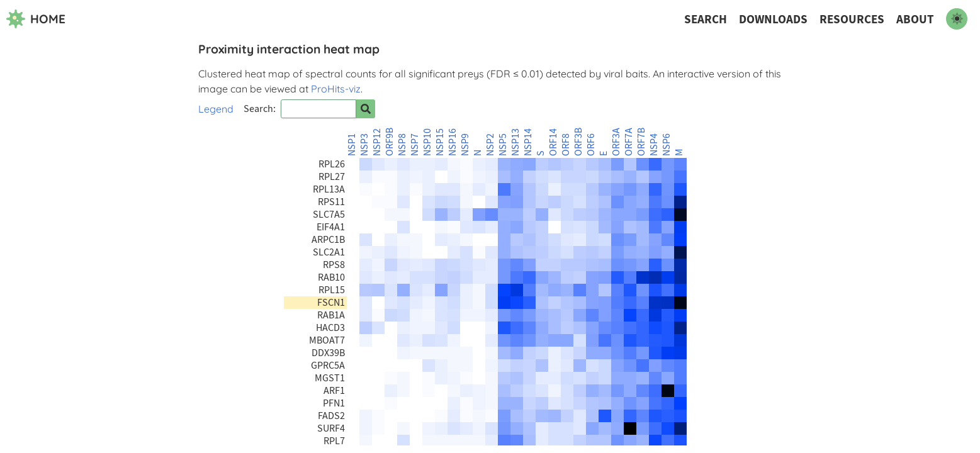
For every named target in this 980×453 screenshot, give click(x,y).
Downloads (773, 19)
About (915, 19)
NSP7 (415, 145)
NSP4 (654, 145)
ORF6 (591, 145)
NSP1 (352, 145)
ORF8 (566, 145)
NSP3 (364, 145)
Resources (852, 19)
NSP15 (440, 142)
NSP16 (453, 142)
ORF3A (616, 142)
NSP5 (503, 145)
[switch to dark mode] (957, 19)
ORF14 (553, 142)
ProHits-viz (336, 89)
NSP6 (667, 145)
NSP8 (402, 145)
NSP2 (490, 145)
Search (706, 19)
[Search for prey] (366, 109)
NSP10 (427, 142)
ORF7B (641, 142)
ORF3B (578, 142)
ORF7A (629, 142)
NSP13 (515, 142)
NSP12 (377, 142)
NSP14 (528, 142)
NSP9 (465, 145)
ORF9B (390, 142)
